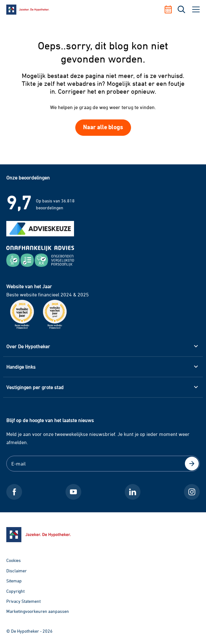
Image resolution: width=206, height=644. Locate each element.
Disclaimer (17, 571)
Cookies (14, 560)
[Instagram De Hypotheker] (192, 492)
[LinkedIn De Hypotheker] (133, 492)
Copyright (15, 591)
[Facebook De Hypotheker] (14, 492)
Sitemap (14, 581)
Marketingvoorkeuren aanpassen (38, 611)
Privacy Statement (23, 601)
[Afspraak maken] (171, 9)
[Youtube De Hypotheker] (73, 492)
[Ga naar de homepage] (103, 535)
